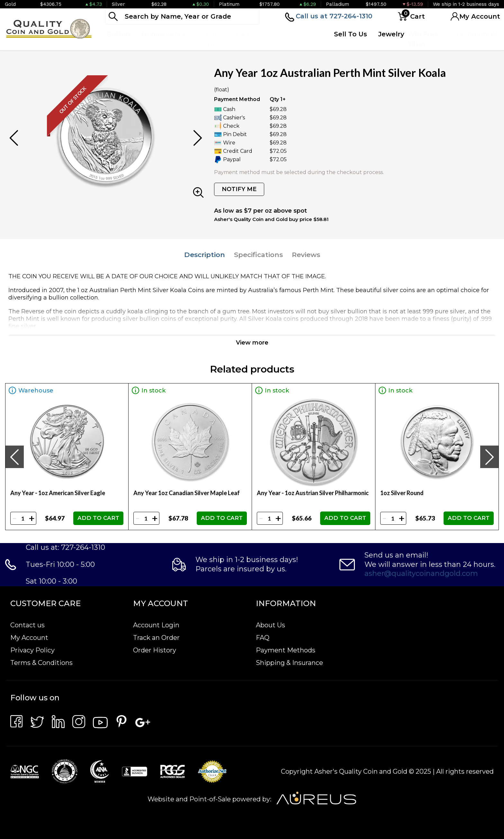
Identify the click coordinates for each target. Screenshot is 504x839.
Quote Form (308, 39)
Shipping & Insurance (289, 663)
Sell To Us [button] (351, 34)
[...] (182, 16)
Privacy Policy (32, 650)
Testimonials (477, 34)
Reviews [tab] (306, 255)
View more (252, 343)
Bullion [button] (118, 34)
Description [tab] (205, 255)
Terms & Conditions (41, 663)
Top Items (276, 39)
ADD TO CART (98, 518)
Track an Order (156, 638)
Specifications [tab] (258, 255)
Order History (155, 650)
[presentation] (14, 457)
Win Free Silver (423, 39)
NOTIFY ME (239, 189)
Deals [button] (245, 34)
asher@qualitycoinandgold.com (421, 573)
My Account (29, 638)
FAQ (263, 638)
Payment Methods (286, 650)
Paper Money (209, 39)
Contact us (27, 625)
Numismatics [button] (164, 34)
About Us (270, 625)
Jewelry (391, 34)
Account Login (156, 625)
